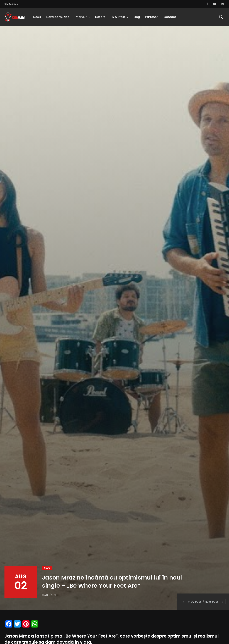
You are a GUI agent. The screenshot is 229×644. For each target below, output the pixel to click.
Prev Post (191, 602)
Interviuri (81, 17)
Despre (100, 17)
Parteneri (152, 17)
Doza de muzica (58, 17)
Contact (170, 17)
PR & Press (118, 17)
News (37, 17)
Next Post (215, 602)
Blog (137, 17)
